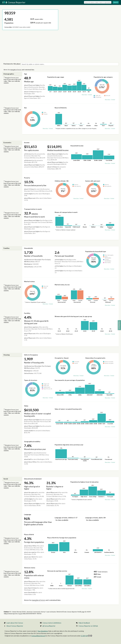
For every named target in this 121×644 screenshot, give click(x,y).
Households (28, 248)
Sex (25, 108)
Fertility (27, 313)
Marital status (29, 281)
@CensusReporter (49, 626)
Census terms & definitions (52, 623)
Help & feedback (84, 623)
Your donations (43, 631)
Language (28, 514)
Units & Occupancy (31, 355)
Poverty (27, 178)
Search (116, 2)
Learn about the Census (15, 623)
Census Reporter (14, 2)
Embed (90, 95)
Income (27, 142)
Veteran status (30, 568)
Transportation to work (33, 209)
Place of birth (29, 534)
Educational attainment (33, 479)
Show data (84, 95)
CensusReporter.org (38, 636)
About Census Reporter (15, 626)
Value (26, 406)
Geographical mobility (32, 442)
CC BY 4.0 (86, 636)
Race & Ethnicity (61, 108)
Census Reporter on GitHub (88, 626)
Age (26, 74)
